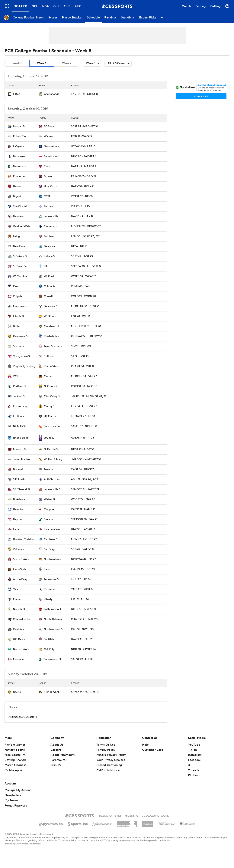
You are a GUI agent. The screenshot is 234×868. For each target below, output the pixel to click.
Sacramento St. (53, 659)
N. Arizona (19, 499)
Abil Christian (52, 479)
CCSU (48, 196)
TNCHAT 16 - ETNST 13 (85, 94)
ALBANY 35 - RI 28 (82, 438)
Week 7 (17, 63)
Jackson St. (19, 396)
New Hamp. (20, 246)
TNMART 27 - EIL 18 (83, 416)
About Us (57, 745)
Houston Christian (24, 539)
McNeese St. (51, 539)
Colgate (18, 296)
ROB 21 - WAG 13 (81, 136)
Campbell (50, 509)
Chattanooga (51, 94)
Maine (17, 599)
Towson (48, 469)
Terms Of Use (106, 745)
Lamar (17, 529)
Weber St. (50, 499)
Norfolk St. (19, 609)
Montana (18, 659)
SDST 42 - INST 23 (82, 256)
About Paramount (63, 755)
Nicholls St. (20, 426)
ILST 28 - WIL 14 (81, 316)
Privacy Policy (106, 750)
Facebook (195, 760)
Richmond (50, 589)
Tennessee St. (52, 579)
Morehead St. (52, 326)
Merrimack (19, 306)
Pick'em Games (15, 745)
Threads (194, 770)
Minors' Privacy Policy (111, 755)
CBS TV (56, 765)
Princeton (19, 176)
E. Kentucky (20, 406)
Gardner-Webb (22, 226)
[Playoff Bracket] (72, 17)
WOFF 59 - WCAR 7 (83, 276)
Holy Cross (50, 186)
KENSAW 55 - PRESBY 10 (87, 336)
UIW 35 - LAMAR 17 (83, 529)
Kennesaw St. (21, 336)
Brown (48, 176)
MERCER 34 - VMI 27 (84, 376)
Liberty (48, 599)
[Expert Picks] (148, 17)
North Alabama (53, 619)
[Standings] (128, 17)
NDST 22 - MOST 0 (83, 449)
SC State (49, 127)
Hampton (19, 509)
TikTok (192, 750)
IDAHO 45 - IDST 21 (83, 569)
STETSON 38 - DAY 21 (84, 519)
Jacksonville (51, 216)
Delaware (50, 246)
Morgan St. (19, 127)
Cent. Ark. (19, 629)
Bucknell (18, 469)
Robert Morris (21, 136)
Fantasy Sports (15, 750)
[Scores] (53, 17)
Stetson (48, 519)
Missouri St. (20, 449)
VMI (16, 376)
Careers (56, 750)
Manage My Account (19, 790)
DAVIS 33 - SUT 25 (82, 639)
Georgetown (51, 146)
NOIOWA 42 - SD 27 (83, 559)
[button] (163, 17)
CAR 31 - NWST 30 (82, 629)
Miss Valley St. (52, 396)
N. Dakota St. (51, 449)
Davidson (19, 216)
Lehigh (17, 236)
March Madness (15, 765)
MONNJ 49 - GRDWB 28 (86, 226)
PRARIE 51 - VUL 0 (82, 366)
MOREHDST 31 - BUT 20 (86, 326)
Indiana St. (50, 256)
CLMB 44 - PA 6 (80, 286)
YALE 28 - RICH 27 (82, 589)
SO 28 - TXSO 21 (81, 346)
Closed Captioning (109, 765)
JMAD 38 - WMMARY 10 (86, 459)
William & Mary (53, 459)
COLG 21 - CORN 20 (83, 296)
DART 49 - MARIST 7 (83, 166)
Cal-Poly (49, 649)
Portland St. (20, 386)
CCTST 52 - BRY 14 (82, 196)
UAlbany (49, 438)
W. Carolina (20, 276)
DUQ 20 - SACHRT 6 (84, 156)
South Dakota (21, 559)
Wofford (49, 276)
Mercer (48, 376)
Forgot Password (16, 806)
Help (145, 745)
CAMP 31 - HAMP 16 (83, 509)
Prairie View (51, 366)
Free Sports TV (15, 755)
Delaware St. (51, 306)
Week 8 (42, 63)
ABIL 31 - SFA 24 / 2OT (85, 479)
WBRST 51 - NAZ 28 (83, 499)
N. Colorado (51, 386)
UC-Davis (19, 639)
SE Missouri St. (22, 489)
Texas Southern (53, 346)
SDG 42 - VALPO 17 (83, 549)
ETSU (16, 94)
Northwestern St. (54, 629)
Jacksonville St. (53, 489)
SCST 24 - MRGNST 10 (85, 127)
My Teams (11, 800)
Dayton (17, 519)
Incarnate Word (53, 529)
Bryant (17, 196)
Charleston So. (22, 619)
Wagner (49, 136)
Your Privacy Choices (111, 760)
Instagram (195, 755)
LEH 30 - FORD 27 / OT (85, 236)
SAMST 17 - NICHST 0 (84, 426)
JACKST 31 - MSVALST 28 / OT (89, 396)
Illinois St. (19, 316)
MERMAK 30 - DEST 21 (85, 306)
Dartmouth (19, 166)
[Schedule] (93, 17)
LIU (46, 266)
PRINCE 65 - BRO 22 (84, 176)
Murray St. (50, 406)
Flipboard (195, 775)
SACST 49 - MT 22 (82, 659)
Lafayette (19, 146)
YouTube (194, 745)
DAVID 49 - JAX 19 (82, 216)
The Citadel (20, 206)
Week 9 (67, 63)
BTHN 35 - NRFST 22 (84, 609)
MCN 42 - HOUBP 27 (84, 539)
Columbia (50, 286)
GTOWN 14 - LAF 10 (83, 146)
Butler (17, 326)
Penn (16, 286)
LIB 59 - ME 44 (80, 599)
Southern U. (20, 346)
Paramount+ (59, 760)
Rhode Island (21, 438)
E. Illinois (18, 416)
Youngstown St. (22, 356)
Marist (48, 166)
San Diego (50, 549)
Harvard (18, 186)
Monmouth (50, 226)
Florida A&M (51, 692)
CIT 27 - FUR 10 (80, 206)
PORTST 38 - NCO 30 (84, 386)
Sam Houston (52, 426)
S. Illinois (49, 356)
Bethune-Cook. (53, 609)
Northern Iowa (52, 559)
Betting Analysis (15, 760)
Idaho (47, 569)
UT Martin (50, 416)
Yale (16, 589)
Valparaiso (19, 549)
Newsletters (13, 795)
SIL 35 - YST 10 (80, 356)
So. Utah (49, 639)
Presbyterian (51, 336)
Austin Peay (20, 579)
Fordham (49, 236)
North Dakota (21, 649)
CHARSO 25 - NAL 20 (84, 619)
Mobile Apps (13, 770)
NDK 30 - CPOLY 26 (83, 649)
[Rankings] (110, 17)
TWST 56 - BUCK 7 (82, 469)
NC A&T (18, 692)
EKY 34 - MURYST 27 (84, 406)
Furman (48, 206)
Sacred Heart (52, 156)
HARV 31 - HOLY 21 (83, 186)
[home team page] (10, 94)
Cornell (48, 296)
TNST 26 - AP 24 (81, 579)
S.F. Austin (19, 479)
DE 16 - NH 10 (79, 246)
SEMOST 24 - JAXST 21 (85, 489)
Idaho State (20, 569)
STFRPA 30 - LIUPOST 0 (86, 266)
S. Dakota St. (20, 256)
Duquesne (19, 156)
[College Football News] (28, 17)
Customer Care (153, 750)
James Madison (22, 459)
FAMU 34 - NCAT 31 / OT (86, 692)
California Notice (108, 770)
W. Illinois (50, 316)
